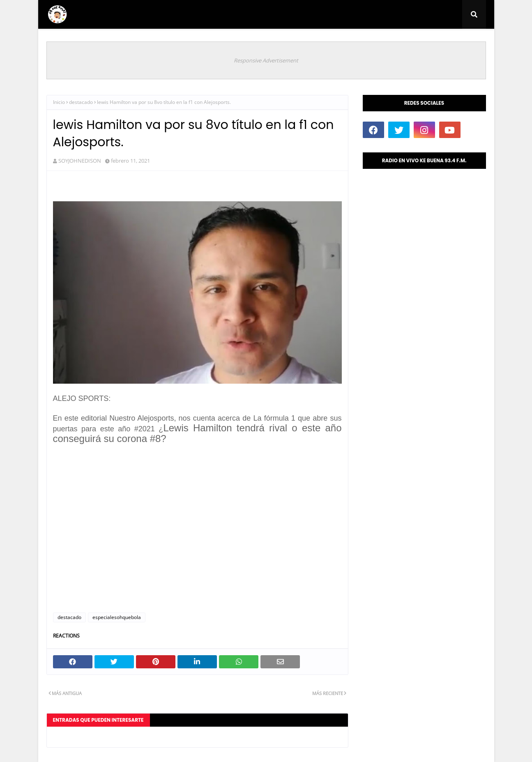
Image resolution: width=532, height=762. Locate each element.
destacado (81, 102)
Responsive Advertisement (266, 60)
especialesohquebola (117, 617)
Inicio (59, 102)
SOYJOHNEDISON (80, 161)
